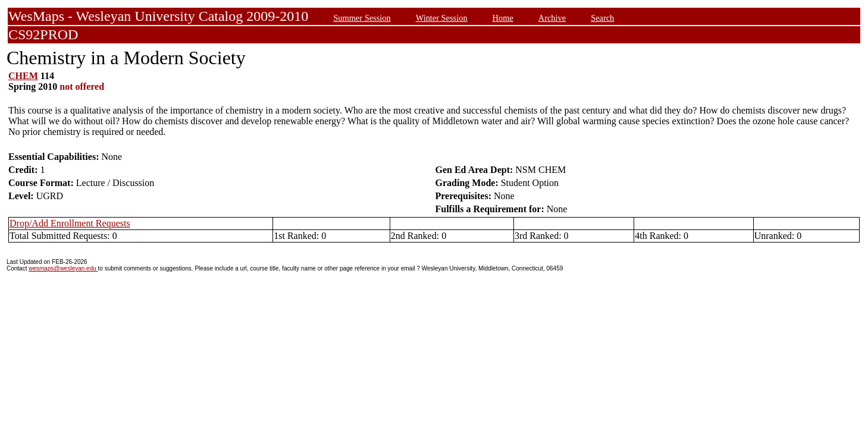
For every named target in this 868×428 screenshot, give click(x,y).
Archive (552, 18)
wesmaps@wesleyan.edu (63, 268)
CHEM (23, 76)
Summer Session (362, 18)
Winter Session (442, 18)
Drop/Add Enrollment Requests (70, 223)
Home (503, 18)
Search (602, 18)
